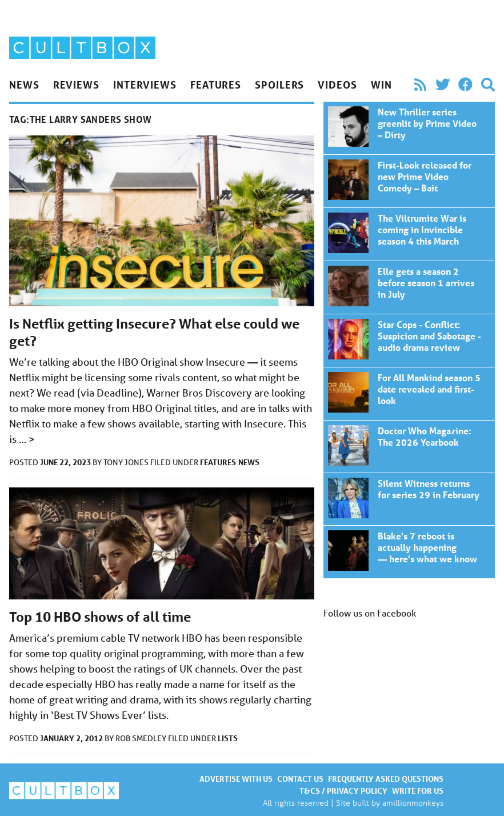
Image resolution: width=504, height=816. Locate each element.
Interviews (145, 85)
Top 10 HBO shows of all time (100, 617)
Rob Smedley (142, 738)
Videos (337, 85)
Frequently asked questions (386, 779)
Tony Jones (127, 462)
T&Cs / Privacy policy (343, 791)
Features (216, 85)
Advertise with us (236, 779)
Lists (228, 738)
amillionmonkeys (413, 803)
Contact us (300, 779)
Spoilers (279, 85)
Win (381, 85)
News (24, 85)
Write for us (418, 791)
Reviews (76, 85)
